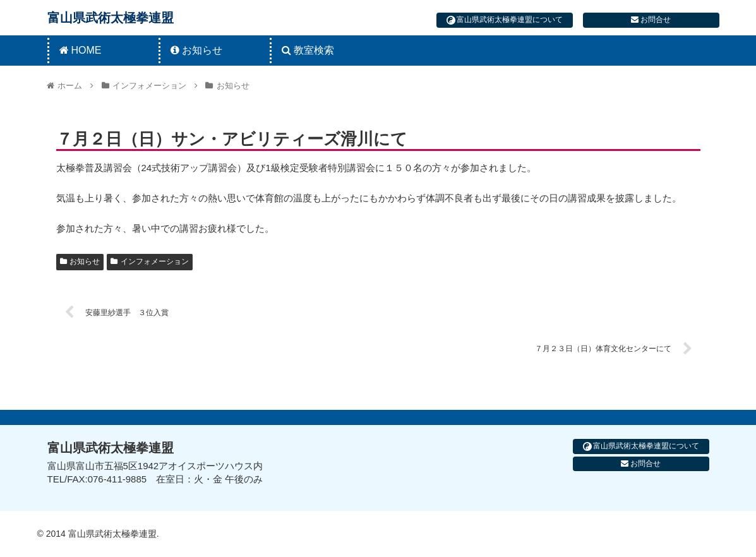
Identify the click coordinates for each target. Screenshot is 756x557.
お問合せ (651, 20)
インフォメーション (150, 261)
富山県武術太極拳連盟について (505, 20)
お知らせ (80, 261)
